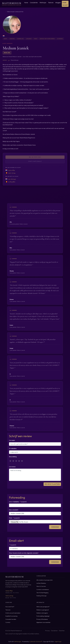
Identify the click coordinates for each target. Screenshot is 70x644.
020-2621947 (12, 179)
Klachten (62, 631)
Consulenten (34, 3)
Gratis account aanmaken (13, 613)
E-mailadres (13, 448)
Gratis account (65, 4)
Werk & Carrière (41, 586)
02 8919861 (12, 182)
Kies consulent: (14, 510)
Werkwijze (43, 3)
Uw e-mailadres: (18, 502)
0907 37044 (12, 173)
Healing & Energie (41, 596)
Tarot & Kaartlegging (42, 593)
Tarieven (51, 3)
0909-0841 (12, 170)
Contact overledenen (43, 590)
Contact (8, 622)
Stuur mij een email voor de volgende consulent (24, 553)
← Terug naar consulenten (14, 12)
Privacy (47, 631)
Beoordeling (13, 457)
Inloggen (58, 3)
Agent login (58, 642)
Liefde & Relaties (41, 583)
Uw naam (12, 440)
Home (26, 3)
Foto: (14, 518)
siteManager (18, 642)
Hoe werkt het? (10, 607)
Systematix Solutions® (36, 642)
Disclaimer (54, 631)
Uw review (12, 467)
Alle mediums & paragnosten (45, 580)
